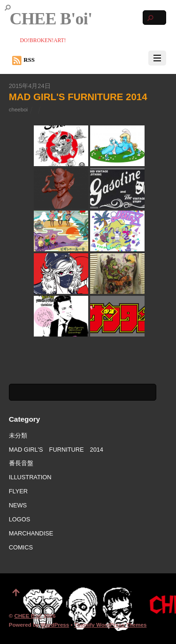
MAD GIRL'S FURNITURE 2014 (78, 97)
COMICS (21, 547)
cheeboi (18, 110)
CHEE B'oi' (28, 616)
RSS (23, 60)
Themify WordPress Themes (111, 625)
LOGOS (20, 519)
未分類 (18, 435)
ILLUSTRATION (30, 477)
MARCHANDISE (31, 533)
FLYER (18, 491)
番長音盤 (21, 463)
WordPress (55, 625)
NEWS (18, 505)
